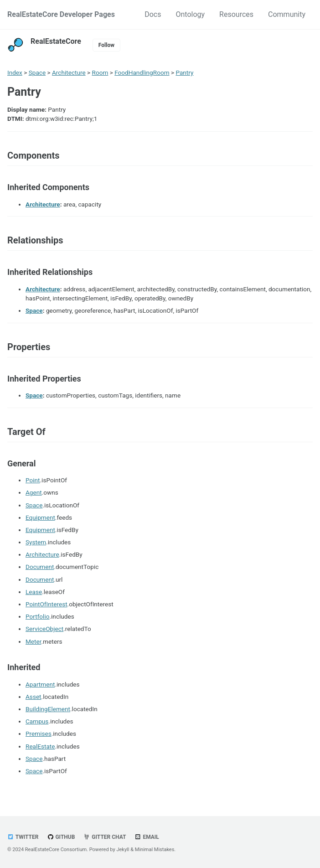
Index (15, 72)
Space (37, 72)
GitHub (61, 837)
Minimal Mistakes (155, 850)
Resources (236, 14)
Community (287, 14)
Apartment (40, 684)
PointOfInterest (46, 604)
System (36, 542)
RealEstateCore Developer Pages (61, 14)
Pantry (184, 72)
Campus (37, 721)
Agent (34, 492)
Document (40, 567)
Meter (34, 641)
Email (147, 837)
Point (33, 480)
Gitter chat (105, 837)
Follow (106, 45)
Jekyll (123, 850)
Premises (39, 734)
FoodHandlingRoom (142, 72)
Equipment (40, 517)
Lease (34, 592)
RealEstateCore (56, 41)
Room (100, 72)
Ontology (190, 14)
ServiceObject (44, 629)
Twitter (23, 837)
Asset (34, 697)
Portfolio (37, 616)
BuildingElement (48, 709)
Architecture (69, 72)
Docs (153, 14)
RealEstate (40, 746)
